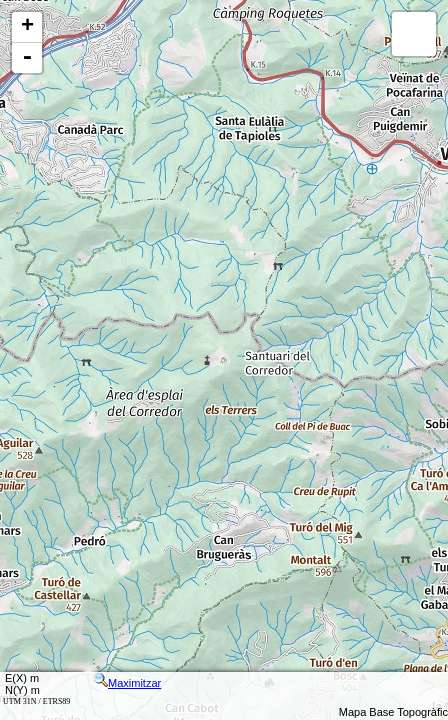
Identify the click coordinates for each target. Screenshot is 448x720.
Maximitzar (127, 683)
